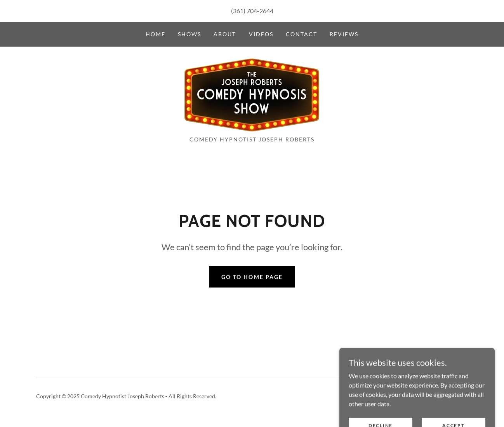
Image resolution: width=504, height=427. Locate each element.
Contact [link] (302, 34)
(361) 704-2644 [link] (252, 11)
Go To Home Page (252, 277)
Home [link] (156, 34)
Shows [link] (189, 34)
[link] (252, 93)
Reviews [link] (344, 34)
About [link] (225, 34)
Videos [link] (261, 34)
